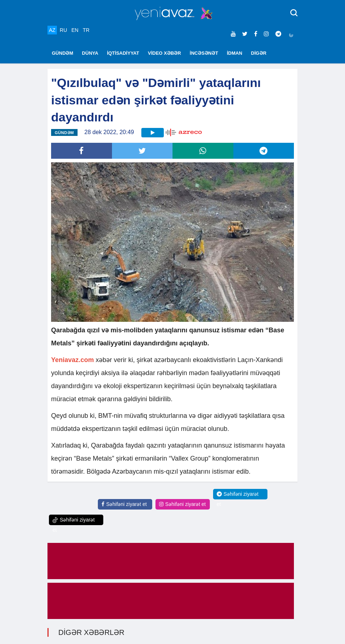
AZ (52, 30)
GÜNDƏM (63, 53)
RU (63, 30)
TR (86, 30)
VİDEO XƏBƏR (165, 53)
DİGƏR (259, 53)
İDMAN (235, 53)
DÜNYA (90, 53)
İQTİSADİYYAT (123, 53)
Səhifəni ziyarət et (124, 504)
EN (75, 30)
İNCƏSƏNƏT (204, 53)
